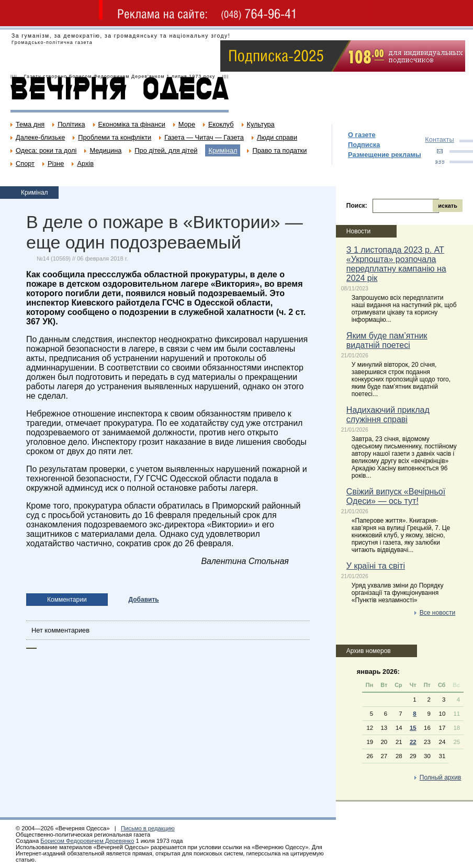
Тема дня (30, 124)
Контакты (439, 139)
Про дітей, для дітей (166, 150)
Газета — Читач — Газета (204, 137)
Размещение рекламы (385, 155)
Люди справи (277, 137)
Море (187, 124)
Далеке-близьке (40, 137)
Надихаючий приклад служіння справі (388, 415)
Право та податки (279, 150)
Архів (85, 164)
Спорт (25, 164)
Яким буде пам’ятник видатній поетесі (387, 340)
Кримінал (223, 150)
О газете (362, 135)
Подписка (364, 145)
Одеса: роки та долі (46, 150)
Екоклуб (221, 124)
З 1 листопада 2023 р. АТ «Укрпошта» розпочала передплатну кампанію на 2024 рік (396, 264)
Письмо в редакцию (148, 828)
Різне (56, 164)
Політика (71, 124)
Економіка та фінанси (132, 124)
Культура (261, 124)
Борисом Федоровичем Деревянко (87, 841)
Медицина (105, 150)
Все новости (437, 613)
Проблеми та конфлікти (115, 137)
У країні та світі (376, 566)
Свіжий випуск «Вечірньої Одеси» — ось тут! (396, 496)
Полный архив (441, 777)
